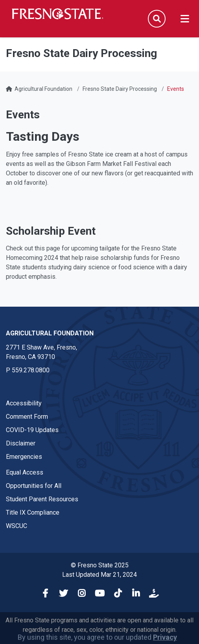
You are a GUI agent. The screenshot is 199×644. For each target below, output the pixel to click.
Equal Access (25, 472)
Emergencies (24, 457)
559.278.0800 (31, 370)
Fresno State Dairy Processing (120, 89)
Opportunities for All (34, 486)
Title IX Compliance (33, 512)
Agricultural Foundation (43, 89)
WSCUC (17, 526)
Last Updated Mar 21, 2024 (99, 575)
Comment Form (27, 417)
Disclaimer (21, 443)
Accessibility (24, 403)
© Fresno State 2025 (100, 565)
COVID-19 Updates (32, 430)
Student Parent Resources (42, 499)
